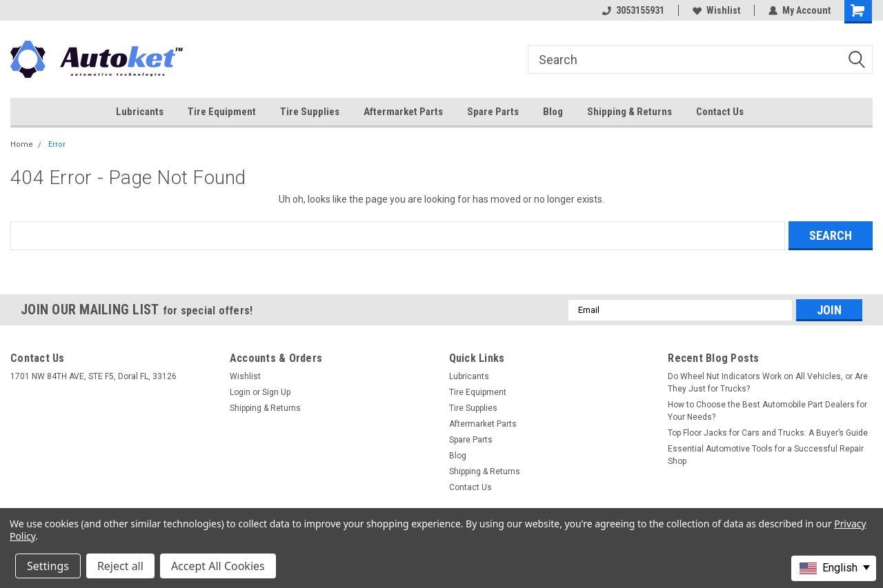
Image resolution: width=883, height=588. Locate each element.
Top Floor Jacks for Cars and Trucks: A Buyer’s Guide (768, 433)
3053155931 (633, 10)
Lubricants (140, 112)
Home (22, 144)
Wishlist (716, 10)
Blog (553, 112)
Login (240, 392)
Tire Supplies (310, 112)
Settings (48, 566)
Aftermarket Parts (403, 112)
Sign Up (276, 392)
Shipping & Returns (629, 112)
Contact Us (720, 112)
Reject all (120, 566)
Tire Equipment (222, 112)
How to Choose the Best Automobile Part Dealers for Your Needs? (767, 411)
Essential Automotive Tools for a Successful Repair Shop (766, 455)
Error (57, 144)
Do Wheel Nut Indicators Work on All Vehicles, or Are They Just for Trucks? (768, 383)
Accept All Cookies (218, 566)
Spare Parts (493, 112)
